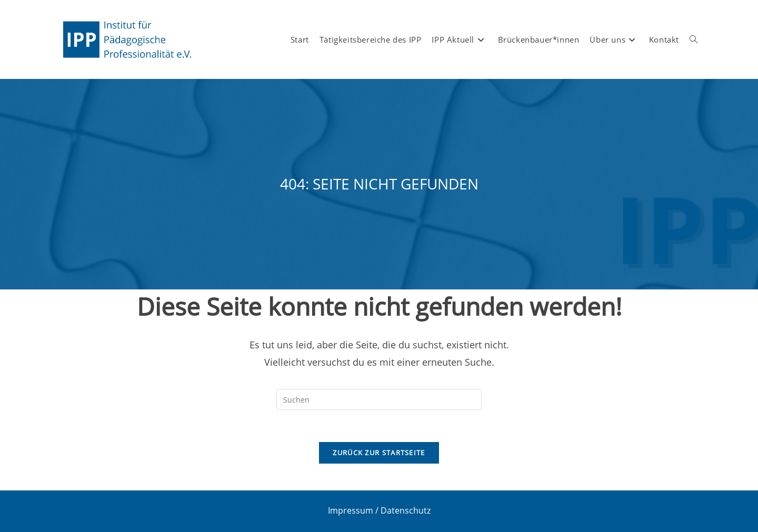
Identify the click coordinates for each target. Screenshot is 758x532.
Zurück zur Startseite (379, 453)
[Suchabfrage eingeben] (379, 399)
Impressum (351, 510)
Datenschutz (406, 510)
